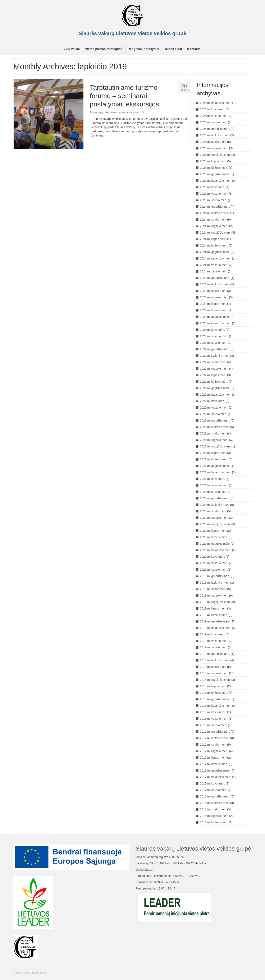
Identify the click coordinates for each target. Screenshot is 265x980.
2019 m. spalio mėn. (213, 589)
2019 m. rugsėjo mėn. (214, 595)
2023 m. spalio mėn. (213, 291)
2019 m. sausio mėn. (214, 647)
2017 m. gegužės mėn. (215, 770)
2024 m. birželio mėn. (214, 245)
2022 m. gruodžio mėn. (215, 349)
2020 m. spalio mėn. (213, 511)
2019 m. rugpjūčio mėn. (215, 602)
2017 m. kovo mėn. (212, 783)
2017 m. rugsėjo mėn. (214, 751)
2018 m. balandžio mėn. (216, 706)
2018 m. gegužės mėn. (215, 699)
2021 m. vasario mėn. (214, 485)
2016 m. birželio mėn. (214, 822)
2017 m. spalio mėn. (213, 745)
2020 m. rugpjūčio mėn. (215, 524)
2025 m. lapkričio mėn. (215, 135)
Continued (97, 135)
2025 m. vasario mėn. (214, 194)
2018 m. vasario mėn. (214, 719)
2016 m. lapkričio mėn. (215, 803)
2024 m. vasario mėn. (214, 265)
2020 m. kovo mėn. (212, 557)
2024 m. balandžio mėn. (216, 258)
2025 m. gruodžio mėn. (215, 129)
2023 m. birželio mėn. (214, 310)
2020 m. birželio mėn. (214, 537)
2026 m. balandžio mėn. (216, 103)
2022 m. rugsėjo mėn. (214, 369)
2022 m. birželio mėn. (214, 382)
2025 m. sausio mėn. (214, 200)
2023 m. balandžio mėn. (216, 323)
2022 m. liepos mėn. (213, 375)
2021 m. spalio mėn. (213, 433)
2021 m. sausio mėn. (214, 492)
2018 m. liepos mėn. (213, 686)
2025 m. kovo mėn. (212, 187)
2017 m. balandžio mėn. (216, 777)
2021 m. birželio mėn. (214, 459)
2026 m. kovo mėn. (212, 109)
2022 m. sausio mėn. (214, 414)
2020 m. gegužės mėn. (215, 544)
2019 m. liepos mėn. (213, 608)
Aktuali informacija (129, 112)
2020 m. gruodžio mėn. (215, 498)
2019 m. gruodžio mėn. (215, 576)
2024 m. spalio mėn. (213, 220)
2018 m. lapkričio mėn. (215, 660)
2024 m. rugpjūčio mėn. (215, 233)
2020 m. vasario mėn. (214, 563)
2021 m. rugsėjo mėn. (214, 440)
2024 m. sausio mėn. (214, 271)
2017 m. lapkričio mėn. (215, 738)
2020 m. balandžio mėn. (216, 550)
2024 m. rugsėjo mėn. (214, 226)
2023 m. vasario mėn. (214, 336)
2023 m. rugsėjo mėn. (214, 297)
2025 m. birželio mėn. (214, 168)
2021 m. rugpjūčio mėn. (215, 446)
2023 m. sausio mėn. (214, 343)
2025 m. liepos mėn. (213, 161)
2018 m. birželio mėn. (214, 693)
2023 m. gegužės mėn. (215, 317)
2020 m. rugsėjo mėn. (214, 518)
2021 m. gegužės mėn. (215, 466)
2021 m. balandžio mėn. (216, 472)
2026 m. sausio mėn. (214, 122)
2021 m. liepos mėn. (213, 453)
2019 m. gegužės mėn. (215, 621)
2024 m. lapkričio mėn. (215, 213)
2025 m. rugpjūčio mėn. (215, 155)
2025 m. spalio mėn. (213, 142)
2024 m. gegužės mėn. (215, 252)
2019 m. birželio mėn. (214, 615)
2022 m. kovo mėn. (212, 401)
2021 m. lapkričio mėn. (215, 427)
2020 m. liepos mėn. (213, 531)
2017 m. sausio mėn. (214, 790)
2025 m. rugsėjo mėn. (214, 148)
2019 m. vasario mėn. (214, 641)
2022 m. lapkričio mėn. (215, 356)
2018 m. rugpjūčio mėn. (215, 680)
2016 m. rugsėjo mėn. (214, 816)
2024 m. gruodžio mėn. (215, 207)
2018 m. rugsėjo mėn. (214, 673)
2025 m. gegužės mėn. (215, 174)
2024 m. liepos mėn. (213, 239)
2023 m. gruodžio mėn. (215, 278)
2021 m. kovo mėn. (212, 479)
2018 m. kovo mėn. (212, 712)
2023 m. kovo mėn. (212, 330)
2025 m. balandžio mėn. (216, 181)
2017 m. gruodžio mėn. (215, 732)
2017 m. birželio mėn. (214, 764)
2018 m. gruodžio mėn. (215, 654)
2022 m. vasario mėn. (214, 408)
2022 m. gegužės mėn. (215, 388)
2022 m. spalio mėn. (213, 362)
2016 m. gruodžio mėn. (215, 796)
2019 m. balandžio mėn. (216, 628)
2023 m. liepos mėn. (213, 304)
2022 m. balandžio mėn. (216, 395)
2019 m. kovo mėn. (212, 634)
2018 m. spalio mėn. (213, 667)
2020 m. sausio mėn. (214, 570)
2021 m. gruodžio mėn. (215, 420)
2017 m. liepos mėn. (213, 758)
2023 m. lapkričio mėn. (215, 284)
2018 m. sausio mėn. (214, 725)
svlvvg (98, 112)
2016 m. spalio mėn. (213, 809)
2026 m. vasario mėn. (214, 116)
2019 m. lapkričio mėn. (215, 583)
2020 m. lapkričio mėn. (215, 505)
